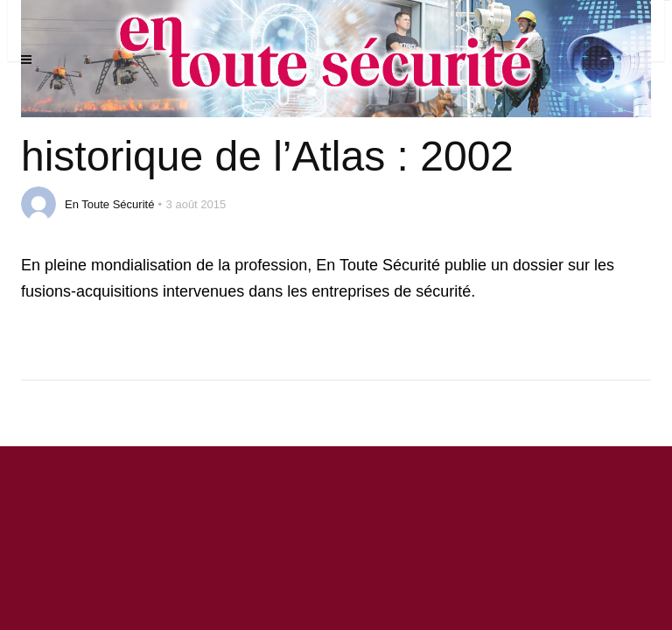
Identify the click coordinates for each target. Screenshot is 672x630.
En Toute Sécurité (109, 204)
